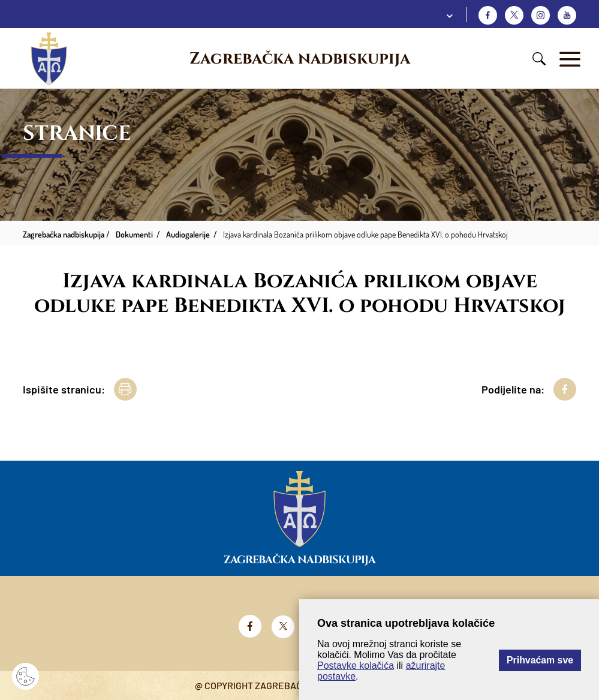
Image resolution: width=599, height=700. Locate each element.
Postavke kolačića (356, 666)
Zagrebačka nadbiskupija (300, 59)
